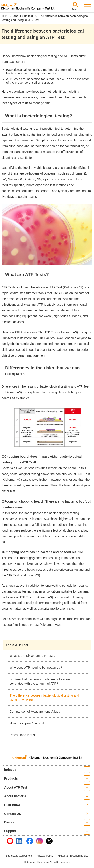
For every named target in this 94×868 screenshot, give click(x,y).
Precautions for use (23, 735)
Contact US (13, 814)
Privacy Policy (45, 856)
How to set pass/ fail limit (27, 723)
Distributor (12, 805)
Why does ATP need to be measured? (36, 668)
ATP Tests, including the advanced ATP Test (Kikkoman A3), (43, 287)
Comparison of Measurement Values (35, 712)
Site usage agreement (19, 856)
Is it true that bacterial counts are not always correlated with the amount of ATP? (40, 682)
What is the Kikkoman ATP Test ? (32, 656)
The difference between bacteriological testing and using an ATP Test (44, 698)
